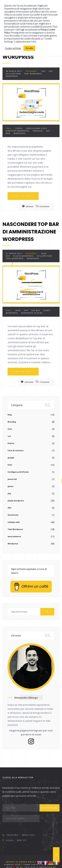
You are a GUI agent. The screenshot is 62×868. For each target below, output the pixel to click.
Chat (10, 429)
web (8, 133)
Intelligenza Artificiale (18, 472)
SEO (51, 71)
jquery (10, 486)
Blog (18, 310)
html (10, 465)
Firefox (11, 443)
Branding (12, 422)
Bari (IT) (22, 840)
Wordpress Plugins (32, 313)
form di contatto (16, 450)
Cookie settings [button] (13, 48)
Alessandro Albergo (26, 698)
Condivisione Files (36, 128)
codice (19, 128)
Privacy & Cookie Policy (21, 862)
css (9, 436)
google (11, 458)
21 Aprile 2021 (14, 253)
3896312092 (28, 835)
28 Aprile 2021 (14, 71)
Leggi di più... (23, 196)
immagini (38, 131)
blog (44, 253)
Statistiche (13, 515)
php (44, 71)
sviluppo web (13, 74)
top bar (36, 310)
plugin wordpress (23, 256)
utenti (47, 310)
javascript (12, 479)
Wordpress (12, 76)
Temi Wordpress (33, 74)
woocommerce (14, 536)
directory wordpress (18, 131)
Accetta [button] (29, 48)
